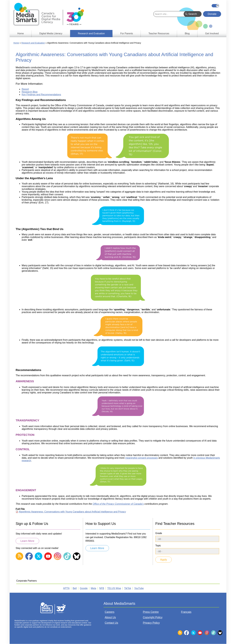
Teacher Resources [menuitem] (159, 33)
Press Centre (151, 612)
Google (84, 588)
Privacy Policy (151, 623)
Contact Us (111, 623)
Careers (110, 612)
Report (25, 89)
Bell (75, 588)
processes (152, 458)
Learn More (27, 541)
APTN (66, 588)
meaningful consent (136, 458)
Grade (159, 533)
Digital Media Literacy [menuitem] (51, 33)
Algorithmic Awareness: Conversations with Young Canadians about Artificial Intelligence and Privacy (72, 512)
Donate (212, 14)
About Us (110, 617)
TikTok (128, 588)
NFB (102, 588)
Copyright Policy (153, 617)
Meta (93, 588)
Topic (158, 546)
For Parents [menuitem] (127, 33)
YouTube (139, 588)
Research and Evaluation (33, 43)
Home (16, 43)
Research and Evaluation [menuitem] (91, 33)
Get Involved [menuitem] (212, 33)
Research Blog (30, 92)
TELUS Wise (114, 588)
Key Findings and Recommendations (41, 95)
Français (215, 6)
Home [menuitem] (21, 33)
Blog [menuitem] (187, 33)
